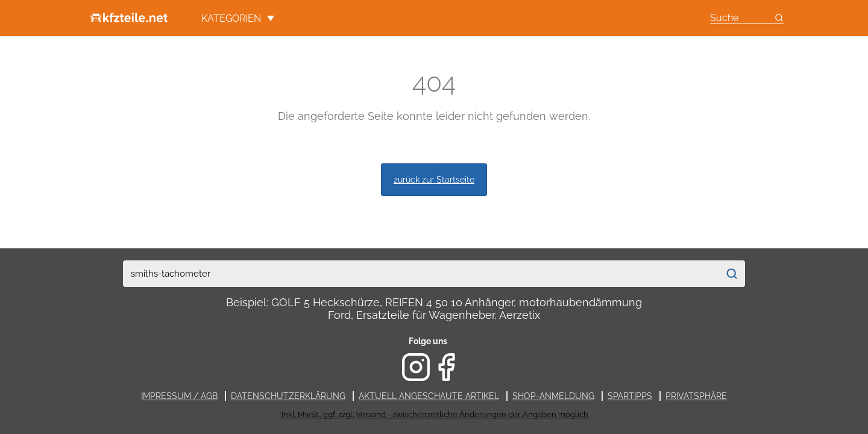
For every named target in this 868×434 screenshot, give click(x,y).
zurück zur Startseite (434, 179)
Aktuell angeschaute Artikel (429, 396)
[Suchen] (731, 274)
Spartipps (630, 396)
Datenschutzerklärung (288, 396)
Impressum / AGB (179, 396)
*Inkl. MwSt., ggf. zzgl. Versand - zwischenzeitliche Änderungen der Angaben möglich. (434, 414)
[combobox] (421, 274)
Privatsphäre (696, 396)
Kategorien (238, 18)
